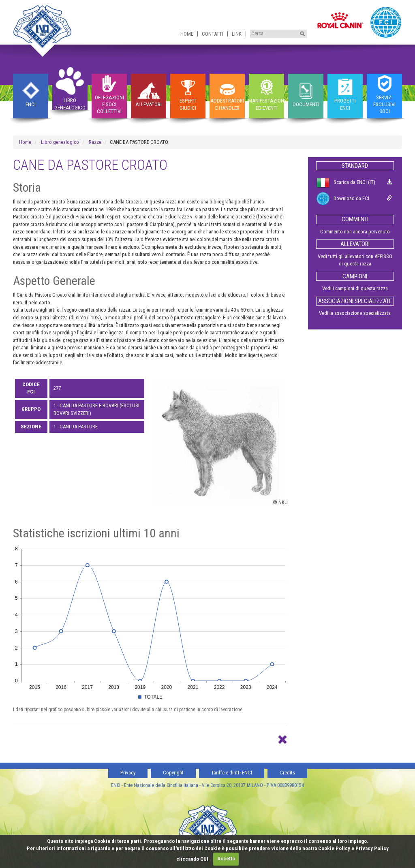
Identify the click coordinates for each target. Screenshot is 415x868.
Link (237, 34)
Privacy (128, 773)
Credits (287, 773)
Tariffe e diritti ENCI (232, 773)
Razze (95, 142)
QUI (204, 858)
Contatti (213, 34)
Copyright (173, 773)
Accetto (226, 858)
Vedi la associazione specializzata (355, 313)
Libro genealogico (60, 142)
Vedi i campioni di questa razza (355, 288)
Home (187, 34)
